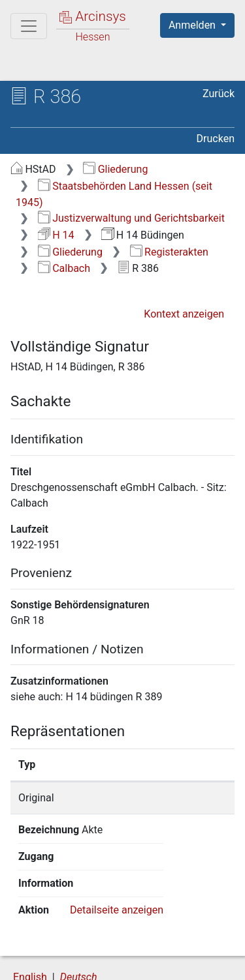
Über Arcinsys (76, 949)
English (30, 924)
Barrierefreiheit (78, 962)
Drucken (216, 139)
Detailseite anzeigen (117, 856)
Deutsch (79, 924)
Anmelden (193, 25)
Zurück (219, 94)
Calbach (64, 268)
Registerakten (169, 252)
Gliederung (115, 169)
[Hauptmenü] (29, 26)
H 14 (56, 235)
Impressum (175, 962)
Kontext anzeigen (184, 314)
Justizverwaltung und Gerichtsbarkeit (131, 218)
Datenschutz (173, 949)
